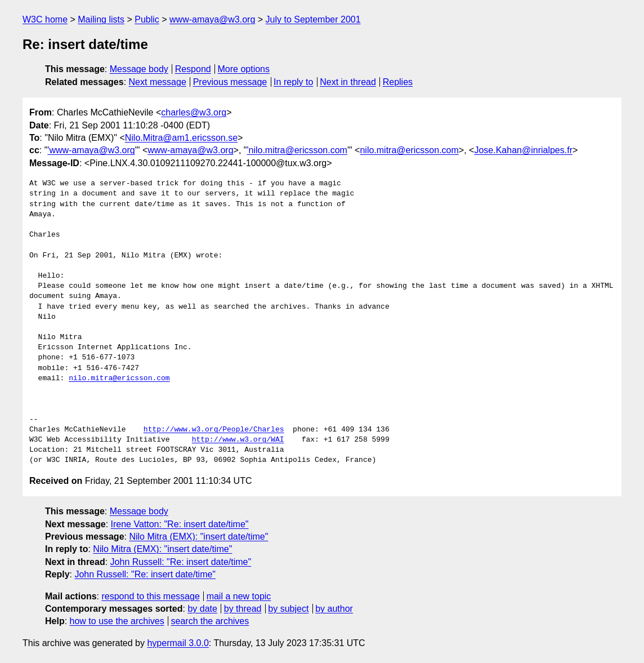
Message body (139, 69)
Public (147, 19)
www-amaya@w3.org (212, 19)
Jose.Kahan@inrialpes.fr (523, 150)
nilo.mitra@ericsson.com (409, 150)
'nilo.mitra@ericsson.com (297, 150)
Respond (193, 69)
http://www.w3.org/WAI (238, 440)
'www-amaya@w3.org (91, 150)
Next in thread (348, 82)
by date (202, 609)
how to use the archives (117, 621)
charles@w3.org (194, 112)
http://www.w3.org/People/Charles (214, 430)
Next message (158, 82)
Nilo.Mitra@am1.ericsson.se (181, 138)
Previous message (230, 82)
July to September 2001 (313, 19)
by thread (243, 609)
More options (244, 69)
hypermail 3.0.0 (178, 643)
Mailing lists (101, 19)
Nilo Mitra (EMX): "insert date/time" (198, 537)
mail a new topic (239, 596)
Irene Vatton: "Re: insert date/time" (180, 524)
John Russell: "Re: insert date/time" (181, 562)
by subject (288, 609)
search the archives (210, 621)
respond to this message (150, 596)
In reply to (293, 82)
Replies (398, 82)
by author (334, 609)
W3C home (45, 19)
